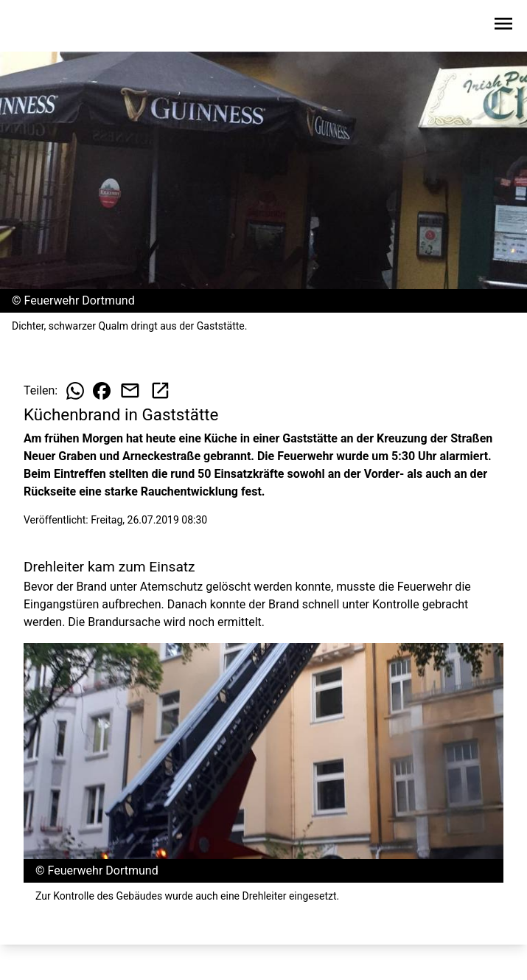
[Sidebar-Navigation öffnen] (503, 26)
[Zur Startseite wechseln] (47, 27)
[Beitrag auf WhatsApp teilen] (75, 391)
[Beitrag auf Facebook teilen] (102, 391)
